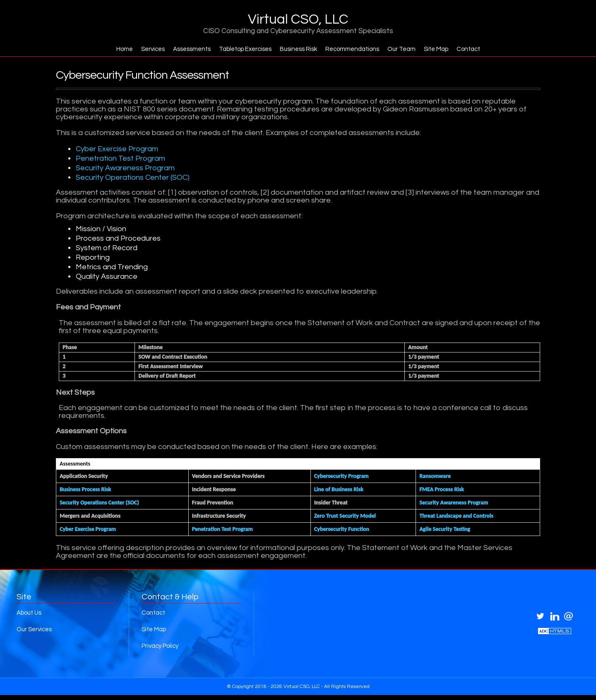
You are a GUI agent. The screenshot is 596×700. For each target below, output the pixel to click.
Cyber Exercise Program (117, 149)
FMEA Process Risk (442, 490)
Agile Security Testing (445, 530)
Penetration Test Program (120, 159)
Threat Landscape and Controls (456, 516)
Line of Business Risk (339, 490)
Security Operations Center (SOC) (133, 178)
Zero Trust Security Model (345, 516)
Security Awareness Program (125, 168)
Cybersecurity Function (342, 530)
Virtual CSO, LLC (298, 19)
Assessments (189, 49)
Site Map (441, 49)
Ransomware (435, 477)
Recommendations (354, 49)
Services (148, 49)
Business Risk (299, 49)
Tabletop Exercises (244, 49)
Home (118, 49)
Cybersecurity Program (341, 477)
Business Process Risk (85, 490)
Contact (474, 49)
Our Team (405, 49)
